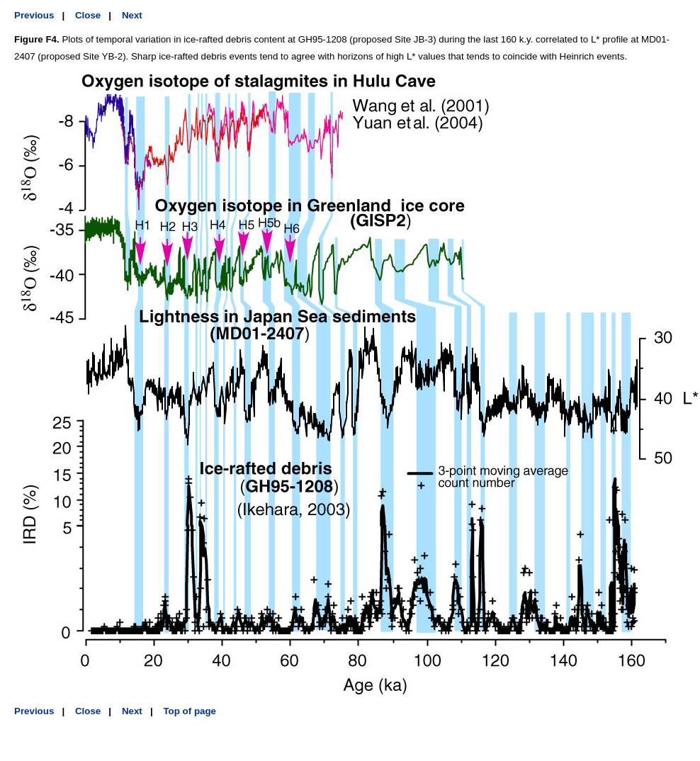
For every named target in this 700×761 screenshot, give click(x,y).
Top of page (190, 711)
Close (88, 15)
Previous (34, 15)
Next (132, 15)
